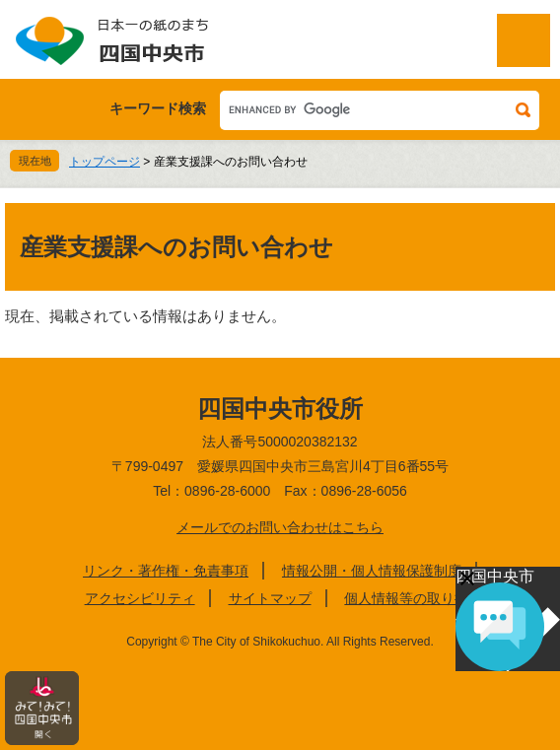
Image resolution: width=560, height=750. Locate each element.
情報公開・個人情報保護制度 (372, 571)
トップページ (105, 162)
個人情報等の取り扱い (413, 598)
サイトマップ (270, 598)
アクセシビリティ (140, 598)
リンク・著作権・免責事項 (166, 571)
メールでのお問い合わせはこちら (280, 527)
